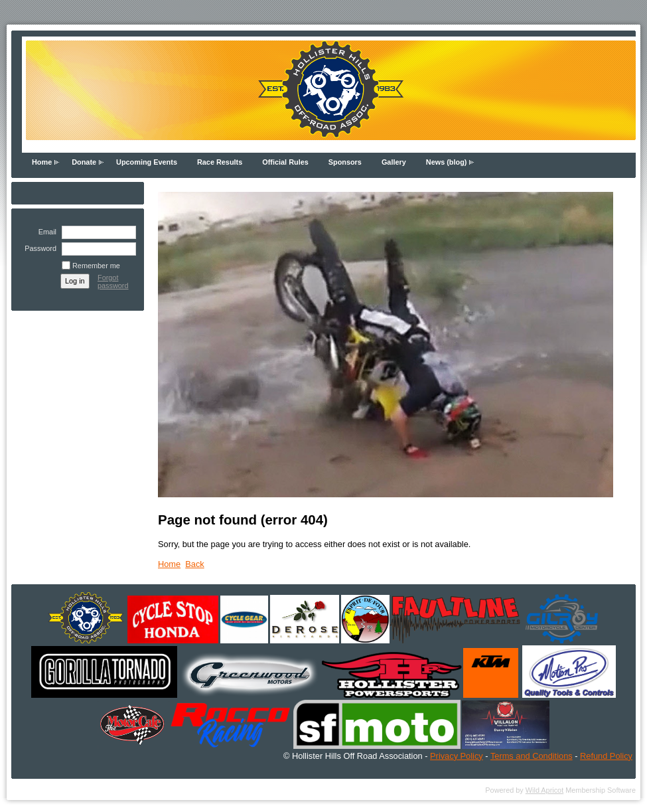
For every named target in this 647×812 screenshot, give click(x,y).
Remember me (96, 266)
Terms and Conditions (532, 756)
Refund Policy (606, 756)
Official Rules (285, 162)
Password (38, 248)
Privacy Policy (457, 756)
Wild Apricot (544, 790)
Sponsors (345, 162)
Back (194, 564)
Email (45, 232)
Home (42, 162)
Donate (84, 162)
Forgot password (113, 282)
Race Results (220, 162)
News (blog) (447, 162)
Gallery (394, 162)
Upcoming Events (147, 162)
